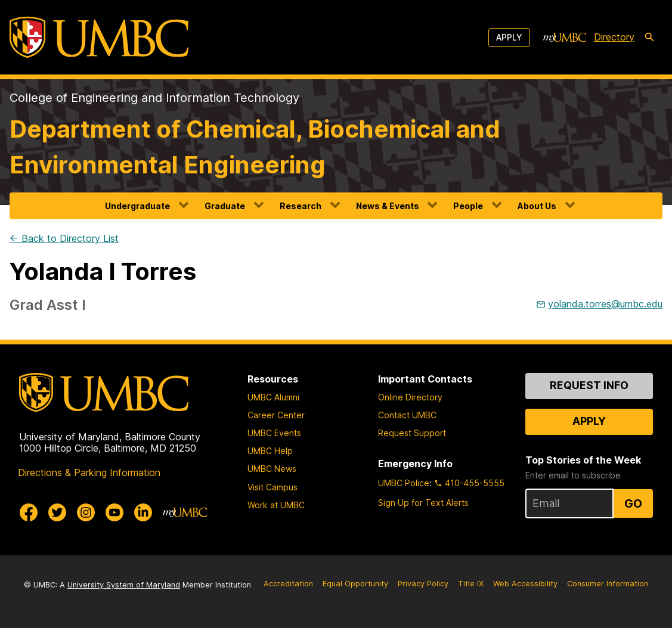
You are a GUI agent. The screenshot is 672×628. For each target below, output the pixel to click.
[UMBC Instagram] (86, 512)
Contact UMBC (407, 415)
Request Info (589, 385)
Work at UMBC (276, 505)
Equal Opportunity (355, 584)
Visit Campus (272, 487)
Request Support (412, 433)
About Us (537, 206)
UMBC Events (274, 433)
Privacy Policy (423, 584)
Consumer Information (608, 584)
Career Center (276, 415)
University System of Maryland (124, 585)
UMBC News (272, 469)
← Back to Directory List (64, 238)
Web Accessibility (525, 584)
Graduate (225, 206)
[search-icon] (649, 38)
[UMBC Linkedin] (143, 512)
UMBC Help (270, 451)
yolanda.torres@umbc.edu (605, 304)
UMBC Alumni (273, 397)
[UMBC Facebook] (29, 512)
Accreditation (288, 584)
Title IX (471, 584)
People (468, 206)
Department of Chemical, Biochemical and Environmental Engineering (255, 147)
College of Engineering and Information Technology (154, 98)
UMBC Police (404, 483)
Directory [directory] (614, 37)
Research (301, 206)
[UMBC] (99, 37)
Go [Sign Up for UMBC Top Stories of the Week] (633, 503)
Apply (509, 37)
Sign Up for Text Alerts (423, 503)
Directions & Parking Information (89, 472)
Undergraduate (137, 206)
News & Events (388, 206)
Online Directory (410, 397)
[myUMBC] (565, 38)
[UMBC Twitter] (57, 512)
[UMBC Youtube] (114, 512)
